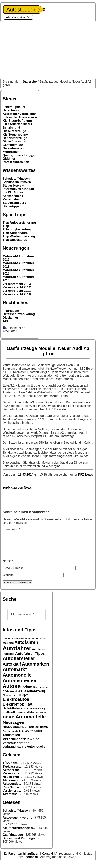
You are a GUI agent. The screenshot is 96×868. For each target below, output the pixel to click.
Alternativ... (11, 799)
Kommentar (12, 529)
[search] (26, 619)
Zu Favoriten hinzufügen (22, 858)
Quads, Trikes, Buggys (19, 155)
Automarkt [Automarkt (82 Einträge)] (15, 674)
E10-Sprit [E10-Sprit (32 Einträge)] (23, 700)
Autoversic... (12, 788)
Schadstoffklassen (16, 179)
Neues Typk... (12, 781)
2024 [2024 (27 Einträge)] (5, 648)
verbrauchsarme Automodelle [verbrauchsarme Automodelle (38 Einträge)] (24, 751)
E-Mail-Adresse (14, 573)
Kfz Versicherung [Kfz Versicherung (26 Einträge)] (36, 713)
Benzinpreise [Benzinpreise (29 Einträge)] (41, 692)
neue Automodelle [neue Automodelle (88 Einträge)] (24, 721)
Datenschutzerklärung (19, 314)
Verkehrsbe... (12, 778)
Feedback (31, 862)
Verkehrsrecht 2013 (17, 284)
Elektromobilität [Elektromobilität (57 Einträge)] (18, 709)
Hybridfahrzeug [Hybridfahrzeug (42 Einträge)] (15, 713)
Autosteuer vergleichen (20, 114)
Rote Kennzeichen (16, 162)
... (4, 829)
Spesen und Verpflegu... (20, 843)
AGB (6, 321)
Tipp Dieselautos (15, 240)
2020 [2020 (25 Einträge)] (38, 643)
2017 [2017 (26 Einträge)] (22, 643)
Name (8, 566)
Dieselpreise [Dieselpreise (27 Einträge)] (9, 700)
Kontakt (48, 858)
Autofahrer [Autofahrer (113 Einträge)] (17, 653)
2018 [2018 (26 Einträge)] (27, 643)
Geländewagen (13, 148)
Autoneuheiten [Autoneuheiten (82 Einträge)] (20, 685)
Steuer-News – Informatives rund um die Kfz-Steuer (18, 189)
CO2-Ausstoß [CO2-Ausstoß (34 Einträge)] (11, 696)
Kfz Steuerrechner (16, 135)
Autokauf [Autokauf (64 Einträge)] (12, 669)
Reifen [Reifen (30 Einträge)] (44, 732)
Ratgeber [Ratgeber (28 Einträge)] (34, 732)
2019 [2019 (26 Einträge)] (33, 643)
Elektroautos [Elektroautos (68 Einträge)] (16, 704)
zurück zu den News (17, 487)
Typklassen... (12, 771)
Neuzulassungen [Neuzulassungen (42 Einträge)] (16, 731)
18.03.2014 (26, 474)
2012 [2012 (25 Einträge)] (5, 643)
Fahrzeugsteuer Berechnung (14, 109)
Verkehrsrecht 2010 (17, 294)
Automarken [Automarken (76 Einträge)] (35, 668)
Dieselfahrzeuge (14, 141)
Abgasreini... (12, 785)
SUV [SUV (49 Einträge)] (26, 735)
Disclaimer (10, 318)
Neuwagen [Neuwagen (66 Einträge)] (14, 727)
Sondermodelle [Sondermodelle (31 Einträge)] (12, 736)
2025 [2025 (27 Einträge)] (11, 648)
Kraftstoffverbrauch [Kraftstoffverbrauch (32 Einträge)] (36, 717)
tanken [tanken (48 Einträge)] (36, 735)
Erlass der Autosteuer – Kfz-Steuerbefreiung (20, 119)
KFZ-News (86, 474)
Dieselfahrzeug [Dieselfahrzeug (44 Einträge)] (33, 696)
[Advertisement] (48, 50)
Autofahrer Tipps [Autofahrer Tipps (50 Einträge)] (30, 658)
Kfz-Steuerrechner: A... (19, 832)
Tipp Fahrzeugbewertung (17, 228)
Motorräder (11, 152)
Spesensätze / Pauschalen (13, 198)
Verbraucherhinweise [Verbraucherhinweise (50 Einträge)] (21, 743)
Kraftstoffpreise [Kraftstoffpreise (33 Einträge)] (13, 717)
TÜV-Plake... (11, 768)
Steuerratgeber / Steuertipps (14, 204)
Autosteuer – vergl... (17, 822)
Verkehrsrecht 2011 (17, 291)
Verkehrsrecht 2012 (17, 287)
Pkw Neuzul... (12, 792)
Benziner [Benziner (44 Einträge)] (25, 691)
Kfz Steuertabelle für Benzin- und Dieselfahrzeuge (18, 128)
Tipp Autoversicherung (19, 223)
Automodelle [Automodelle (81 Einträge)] (17, 680)
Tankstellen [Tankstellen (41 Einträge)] (11, 739)
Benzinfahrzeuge (15, 138)
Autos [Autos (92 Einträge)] (10, 691)
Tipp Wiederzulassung (19, 236)
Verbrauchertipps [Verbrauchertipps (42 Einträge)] (16, 747)
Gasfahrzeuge (13, 145)
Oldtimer (9, 159)
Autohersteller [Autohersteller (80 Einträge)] (19, 663)
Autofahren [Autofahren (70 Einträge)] (26, 647)
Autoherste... (12, 775)
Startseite (30, 82)
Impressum (11, 311)
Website (8, 580)
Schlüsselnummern (17, 182)
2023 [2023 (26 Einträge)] (44, 643)
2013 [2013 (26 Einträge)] (10, 643)
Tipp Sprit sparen (15, 233)
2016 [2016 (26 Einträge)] (16, 643)
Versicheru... (12, 795)
